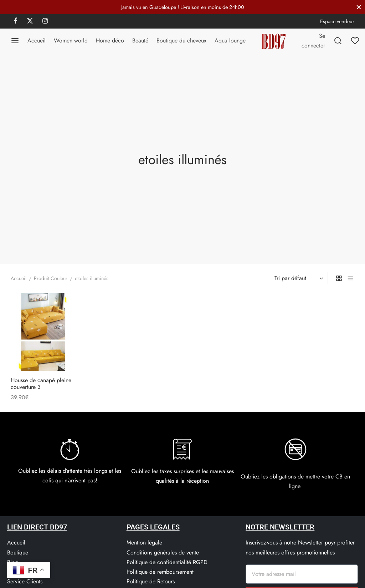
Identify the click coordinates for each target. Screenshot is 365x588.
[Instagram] (45, 21)
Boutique (18, 552)
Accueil (37, 40)
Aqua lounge (230, 40)
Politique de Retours (151, 581)
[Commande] (298, 278)
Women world (71, 40)
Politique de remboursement (160, 572)
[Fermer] (359, 7)
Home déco (110, 40)
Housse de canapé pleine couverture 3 (41, 383)
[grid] (339, 278)
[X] (30, 21)
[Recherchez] (338, 41)
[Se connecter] (313, 41)
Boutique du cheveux (181, 40)
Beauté (140, 40)
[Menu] (15, 41)
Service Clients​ (25, 581)
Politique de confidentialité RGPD (167, 562)
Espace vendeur (337, 21)
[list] (350, 278)
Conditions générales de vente (163, 552)
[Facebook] (16, 21)
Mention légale (144, 543)
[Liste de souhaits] (356, 41)
